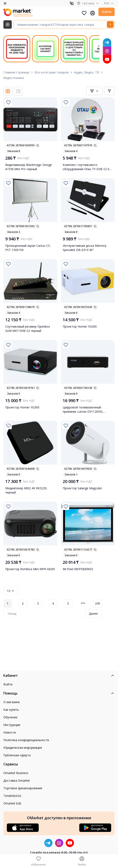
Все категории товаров (52, 72)
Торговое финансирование (23, 788)
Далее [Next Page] (93, 614)
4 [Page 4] (53, 603)
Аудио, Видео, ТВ (87, 72)
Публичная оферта (17, 755)
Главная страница (16, 72)
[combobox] (94, 91)
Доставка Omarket (17, 781)
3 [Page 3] (38, 603)
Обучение (10, 717)
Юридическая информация (23, 748)
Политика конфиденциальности (26, 740)
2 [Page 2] (23, 603)
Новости (10, 732)
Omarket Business (16, 773)
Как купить (11, 710)
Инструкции (12, 725)
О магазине (12, 702)
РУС (109, 3)
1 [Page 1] (8, 603)
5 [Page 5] (68, 603)
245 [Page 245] (98, 603)
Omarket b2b (12, 803)
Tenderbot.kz (12, 796)
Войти (107, 12)
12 (11, 591)
